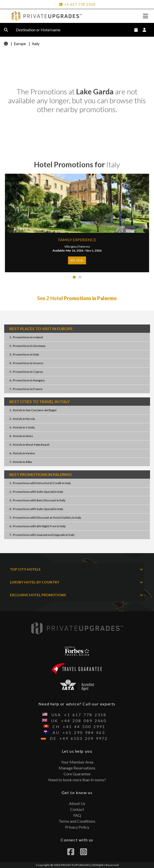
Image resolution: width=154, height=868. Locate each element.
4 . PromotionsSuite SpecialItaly (36, 509)
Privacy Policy (77, 827)
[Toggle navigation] (145, 16)
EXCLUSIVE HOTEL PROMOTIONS (77, 595)
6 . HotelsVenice (22, 453)
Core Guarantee (77, 774)
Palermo (84, 247)
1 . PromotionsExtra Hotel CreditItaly (40, 483)
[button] (74, 277)
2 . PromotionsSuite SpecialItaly (36, 492)
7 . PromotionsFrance (26, 389)
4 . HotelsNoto (21, 436)
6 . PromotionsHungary (27, 380)
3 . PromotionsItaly (24, 354)
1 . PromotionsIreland (26, 337)
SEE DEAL (77, 260)
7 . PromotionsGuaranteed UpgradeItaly (42, 535)
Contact (77, 809)
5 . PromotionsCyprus (26, 372)
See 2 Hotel (77, 298)
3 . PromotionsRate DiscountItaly (37, 500)
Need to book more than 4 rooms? (77, 780)
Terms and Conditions (77, 821)
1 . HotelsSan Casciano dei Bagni (33, 410)
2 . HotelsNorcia (22, 419)
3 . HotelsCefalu (22, 427)
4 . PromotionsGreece (26, 363)
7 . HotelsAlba (21, 462)
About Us (77, 803)
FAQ (77, 815)
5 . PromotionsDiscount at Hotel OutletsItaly (45, 518)
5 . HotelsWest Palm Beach (29, 445)
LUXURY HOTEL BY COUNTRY (77, 582)
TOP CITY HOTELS (77, 569)
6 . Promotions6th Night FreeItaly (37, 526)
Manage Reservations (77, 768)
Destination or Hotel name (42, 30)
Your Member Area (77, 762)
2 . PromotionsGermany (27, 346)
